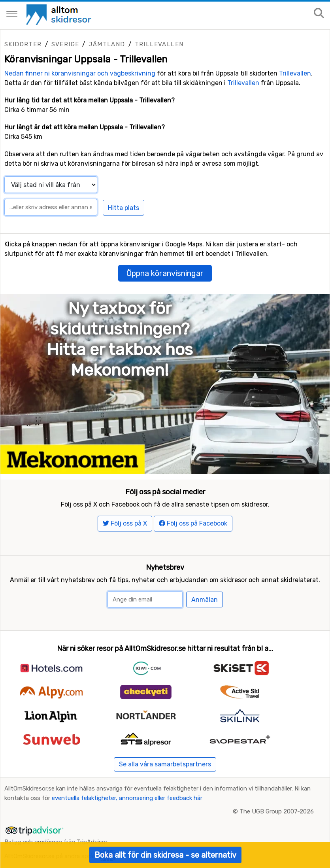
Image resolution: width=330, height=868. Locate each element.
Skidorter (23, 44)
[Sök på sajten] (319, 14)
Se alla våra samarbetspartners (165, 764)
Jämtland (107, 44)
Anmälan (205, 600)
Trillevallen (159, 44)
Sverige (65, 44)
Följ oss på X (125, 523)
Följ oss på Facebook (193, 523)
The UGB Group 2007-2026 (277, 811)
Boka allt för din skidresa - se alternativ (165, 855)
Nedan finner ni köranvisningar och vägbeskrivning (80, 73)
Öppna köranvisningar (165, 273)
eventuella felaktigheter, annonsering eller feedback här (127, 798)
